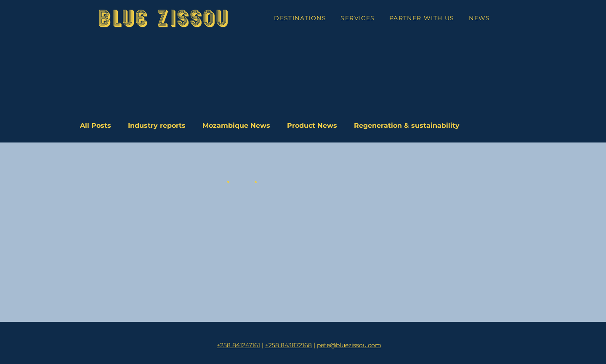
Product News (312, 125)
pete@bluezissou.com (349, 345)
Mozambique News (236, 125)
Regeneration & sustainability (407, 125)
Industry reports (157, 125)
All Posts (96, 125)
